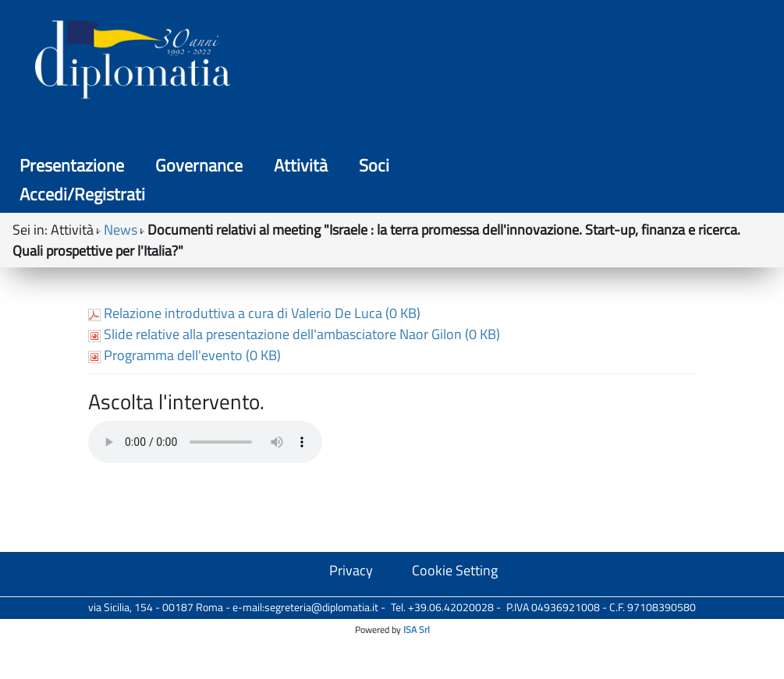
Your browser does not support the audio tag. (205, 546)
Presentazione (274, 62)
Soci (576, 62)
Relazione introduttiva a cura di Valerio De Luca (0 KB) (254, 417)
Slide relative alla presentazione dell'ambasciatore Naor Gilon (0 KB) (294, 438)
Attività (503, 62)
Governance (401, 62)
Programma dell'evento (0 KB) (184, 459)
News (121, 131)
